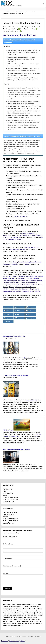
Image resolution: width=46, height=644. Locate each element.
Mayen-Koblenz (22, 285)
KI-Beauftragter (30, 12)
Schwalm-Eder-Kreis (19, 289)
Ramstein (30, 285)
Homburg (33, 281)
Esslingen (23, 279)
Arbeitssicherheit (31, 400)
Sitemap (23, 641)
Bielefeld (28, 276)
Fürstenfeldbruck (8, 281)
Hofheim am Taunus (24, 281)
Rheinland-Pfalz (14, 264)
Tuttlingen (18, 291)
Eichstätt (13, 279)
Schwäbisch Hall (8, 289)
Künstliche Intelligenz (17, 12)
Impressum (5, 641)
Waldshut (37, 291)
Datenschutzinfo (14, 641)
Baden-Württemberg (24, 262)
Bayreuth (15, 276)
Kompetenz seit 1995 (21, 217)
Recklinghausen (38, 285)
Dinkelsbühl (6, 279)
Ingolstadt (39, 281)
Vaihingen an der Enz (28, 291)
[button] (43, 4)
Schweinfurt (29, 289)
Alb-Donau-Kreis (7, 276)
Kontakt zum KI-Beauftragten (19, 249)
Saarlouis (33, 287)
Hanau (15, 281)
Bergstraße (22, 276)
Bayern (15, 262)
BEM (36, 436)
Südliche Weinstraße (9, 291)
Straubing (36, 289)
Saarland (26, 264)
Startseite (6, 12)
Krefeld (23, 283)
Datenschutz (28, 358)
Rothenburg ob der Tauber (22, 287)
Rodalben (6, 287)
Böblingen (34, 276)
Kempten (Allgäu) (15, 283)
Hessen (33, 262)
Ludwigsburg (7, 285)
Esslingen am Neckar (33, 279)
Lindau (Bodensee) (31, 283)
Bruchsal (40, 276)
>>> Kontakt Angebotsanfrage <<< (20, 35)
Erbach (18, 279)
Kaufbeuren (6, 283)
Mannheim (14, 285)
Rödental (11, 287)
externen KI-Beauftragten (31, 247)
